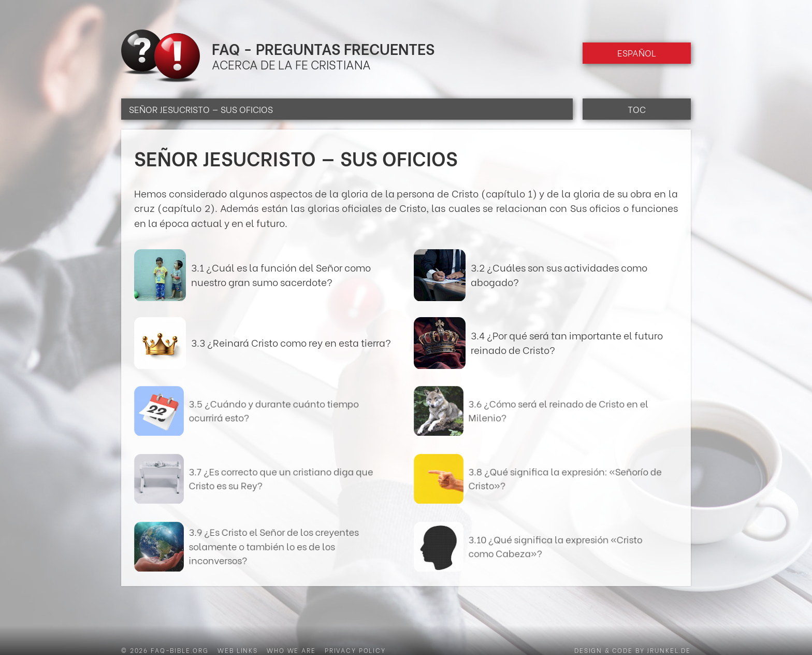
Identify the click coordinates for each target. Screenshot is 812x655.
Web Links (238, 650)
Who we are (291, 650)
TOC (637, 109)
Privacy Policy (355, 650)
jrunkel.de (669, 650)
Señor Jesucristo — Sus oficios (201, 109)
